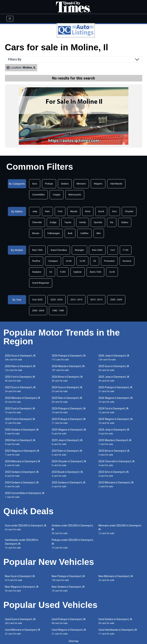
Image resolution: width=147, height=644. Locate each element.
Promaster (109, 261)
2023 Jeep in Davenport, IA (67, 442)
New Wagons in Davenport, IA (22, 589)
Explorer (78, 272)
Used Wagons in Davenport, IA (69, 632)
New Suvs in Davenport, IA (20, 578)
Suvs (35, 184)
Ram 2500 (97, 250)
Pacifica (36, 261)
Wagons (98, 184)
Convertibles (38, 195)
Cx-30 (112, 272)
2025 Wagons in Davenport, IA (69, 432)
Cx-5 (113, 250)
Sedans (65, 184)
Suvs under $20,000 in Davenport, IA (26, 527)
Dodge (53, 222)
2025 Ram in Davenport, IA (67, 400)
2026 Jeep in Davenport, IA (114, 358)
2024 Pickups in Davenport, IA (69, 410)
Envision (127, 261)
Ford (60, 211)
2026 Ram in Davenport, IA (20, 368)
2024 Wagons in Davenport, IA (116, 421)
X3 (51, 272)
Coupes (57, 195)
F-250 (63, 272)
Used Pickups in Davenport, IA (69, 621)
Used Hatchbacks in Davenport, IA (118, 632)
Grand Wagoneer (41, 283)
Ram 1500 (37, 250)
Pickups (49, 184)
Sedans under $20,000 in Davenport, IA (72, 529)
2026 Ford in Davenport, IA (20, 379)
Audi (70, 233)
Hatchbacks (116, 184)
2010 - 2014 (96, 300)
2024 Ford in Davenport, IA (113, 410)
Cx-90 (82, 261)
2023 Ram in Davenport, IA (67, 453)
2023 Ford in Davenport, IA (20, 421)
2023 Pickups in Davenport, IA (69, 421)
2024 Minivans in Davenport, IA (23, 463)
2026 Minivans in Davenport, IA (23, 400)
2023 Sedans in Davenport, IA (22, 474)
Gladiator (37, 272)
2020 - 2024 (57, 300)
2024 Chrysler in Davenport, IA (69, 463)
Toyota (68, 222)
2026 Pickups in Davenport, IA (69, 358)
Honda (83, 222)
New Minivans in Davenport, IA (116, 578)
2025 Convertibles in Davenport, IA (25, 495)
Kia (112, 222)
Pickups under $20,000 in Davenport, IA (73, 544)
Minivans (81, 184)
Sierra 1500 (95, 272)
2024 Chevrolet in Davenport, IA (117, 463)
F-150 (126, 250)
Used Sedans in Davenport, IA (115, 621)
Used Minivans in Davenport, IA (23, 632)
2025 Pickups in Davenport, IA (115, 389)
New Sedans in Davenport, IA (68, 589)
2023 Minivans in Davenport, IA (116, 484)
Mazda (74, 211)
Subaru (125, 222)
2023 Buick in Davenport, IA (67, 474)
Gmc (114, 211)
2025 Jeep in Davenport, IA (114, 379)
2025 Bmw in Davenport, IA (114, 453)
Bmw (88, 211)
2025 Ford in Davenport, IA (20, 410)
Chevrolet (37, 222)
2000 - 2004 (38, 311)
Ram (47, 211)
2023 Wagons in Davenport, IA (22, 453)
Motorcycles (75, 195)
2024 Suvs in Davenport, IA (67, 389)
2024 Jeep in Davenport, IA (114, 432)
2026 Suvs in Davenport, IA (20, 358)
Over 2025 (37, 300)
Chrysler (129, 211)
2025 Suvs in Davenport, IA (114, 368)
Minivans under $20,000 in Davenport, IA (120, 529)
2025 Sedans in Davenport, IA (69, 484)
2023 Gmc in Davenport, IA (114, 474)
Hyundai (98, 222)
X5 (95, 261)
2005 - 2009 (116, 300)
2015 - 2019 (76, 300)
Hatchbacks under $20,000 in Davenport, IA (22, 544)
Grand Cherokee (59, 250)
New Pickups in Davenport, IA (68, 578)
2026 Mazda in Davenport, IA (68, 368)
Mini (99, 233)
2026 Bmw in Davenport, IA (67, 379)
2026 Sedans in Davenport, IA (22, 432)
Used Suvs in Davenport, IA (20, 621)
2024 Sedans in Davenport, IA (22, 484)
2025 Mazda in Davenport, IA (115, 442)
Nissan (36, 233)
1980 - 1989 (58, 311)
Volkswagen (54, 233)
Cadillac (84, 233)
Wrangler (79, 250)
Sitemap (74, 641)
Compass (53, 261)
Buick (101, 211)
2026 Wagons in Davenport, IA (116, 400)
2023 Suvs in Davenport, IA (20, 389)
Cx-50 (69, 261)
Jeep (35, 211)
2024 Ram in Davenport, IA (20, 442)
